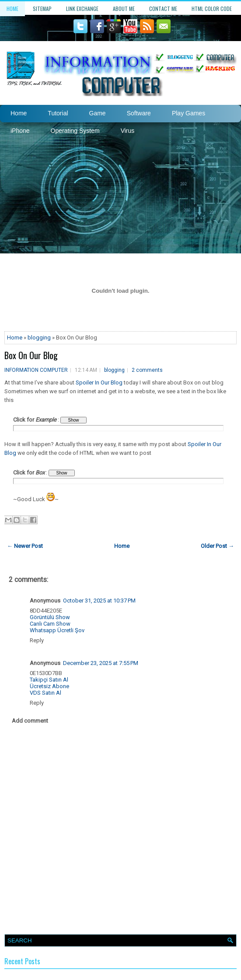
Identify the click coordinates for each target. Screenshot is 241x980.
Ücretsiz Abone (49, 686)
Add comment (30, 721)
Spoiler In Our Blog (99, 383)
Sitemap (42, 9)
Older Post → (217, 546)
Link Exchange (82, 9)
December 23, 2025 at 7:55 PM (101, 663)
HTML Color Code (212, 9)
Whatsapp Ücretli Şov (57, 630)
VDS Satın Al (45, 693)
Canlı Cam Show (50, 624)
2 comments (147, 370)
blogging (39, 338)
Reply (37, 640)
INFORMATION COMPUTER (36, 370)
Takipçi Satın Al (49, 680)
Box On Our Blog (31, 355)
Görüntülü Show (50, 617)
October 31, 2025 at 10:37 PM (99, 601)
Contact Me (163, 9)
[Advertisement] (120, 188)
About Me (124, 9)
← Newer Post (25, 546)
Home (12, 9)
